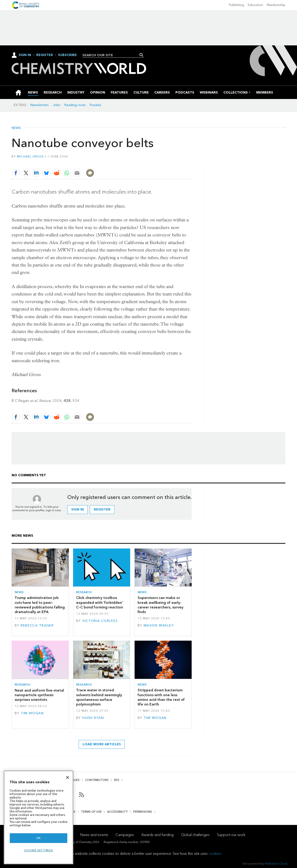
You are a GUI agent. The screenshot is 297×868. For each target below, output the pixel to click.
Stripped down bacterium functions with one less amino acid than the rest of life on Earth (161, 697)
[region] (39, 817)
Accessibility (117, 812)
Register (45, 55)
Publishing (237, 5)
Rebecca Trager (37, 625)
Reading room (75, 105)
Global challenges (195, 835)
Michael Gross (30, 156)
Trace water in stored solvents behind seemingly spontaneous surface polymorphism (99, 697)
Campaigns (125, 835)
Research (84, 592)
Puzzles (95, 105)
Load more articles (102, 744)
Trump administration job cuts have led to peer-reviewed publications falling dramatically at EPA (40, 605)
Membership (276, 5)
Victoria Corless (100, 621)
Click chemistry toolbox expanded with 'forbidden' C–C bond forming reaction (100, 602)
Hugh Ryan (93, 718)
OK (39, 838)
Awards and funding (157, 835)
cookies (215, 854)
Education (255, 5)
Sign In (25, 55)
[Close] (68, 777)
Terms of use (91, 812)
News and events (94, 835)
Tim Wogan (32, 713)
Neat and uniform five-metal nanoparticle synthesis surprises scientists (39, 695)
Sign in (77, 509)
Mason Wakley (159, 625)
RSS (117, 780)
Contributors (97, 780)
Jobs (57, 105)
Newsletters (40, 105)
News (16, 128)
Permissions (143, 812)
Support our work (231, 835)
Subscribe (67, 55)
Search (141, 55)
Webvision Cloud (276, 863)
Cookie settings (39, 850)
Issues (75, 780)
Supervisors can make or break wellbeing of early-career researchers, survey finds (160, 605)
